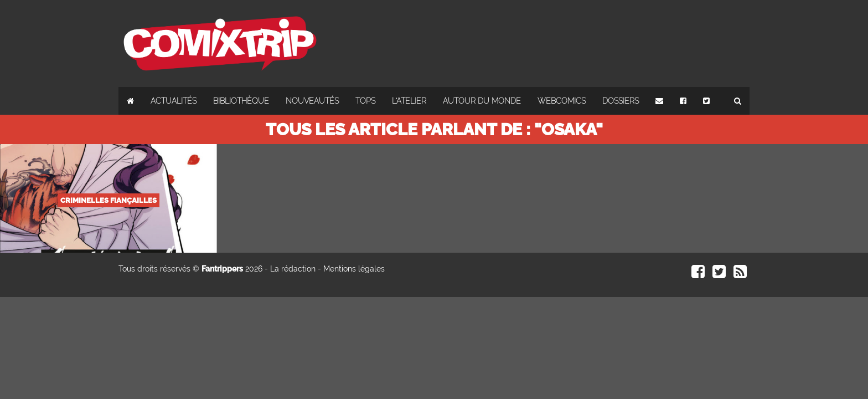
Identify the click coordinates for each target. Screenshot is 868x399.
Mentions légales (354, 269)
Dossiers (621, 101)
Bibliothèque (241, 101)
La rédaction (293, 269)
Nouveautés (312, 101)
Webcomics (562, 101)
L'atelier (409, 101)
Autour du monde (482, 101)
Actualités (174, 101)
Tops (365, 101)
